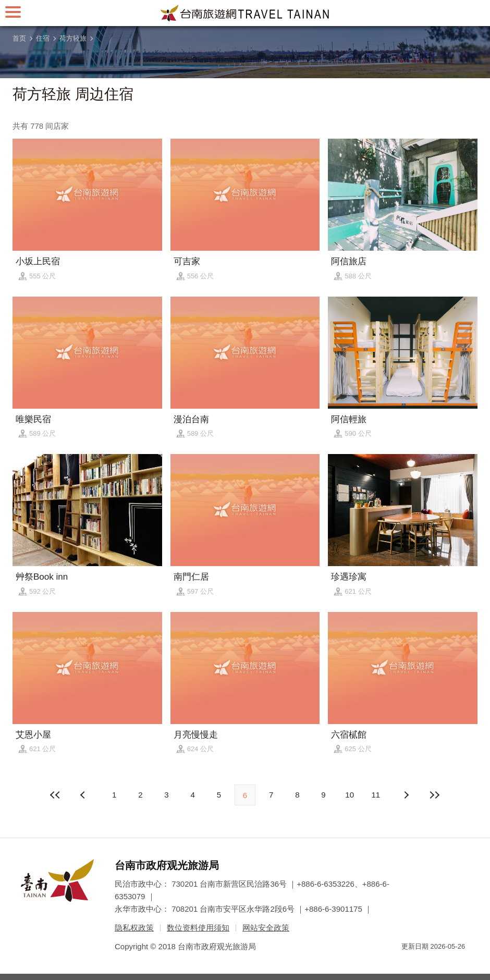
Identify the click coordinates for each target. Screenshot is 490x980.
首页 (19, 38)
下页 (84, 795)
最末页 (434, 795)
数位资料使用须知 (198, 928)
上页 (406, 795)
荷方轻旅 (73, 38)
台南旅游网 (245, 13)
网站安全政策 (266, 928)
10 (350, 795)
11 (376, 795)
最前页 (56, 795)
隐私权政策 (134, 928)
